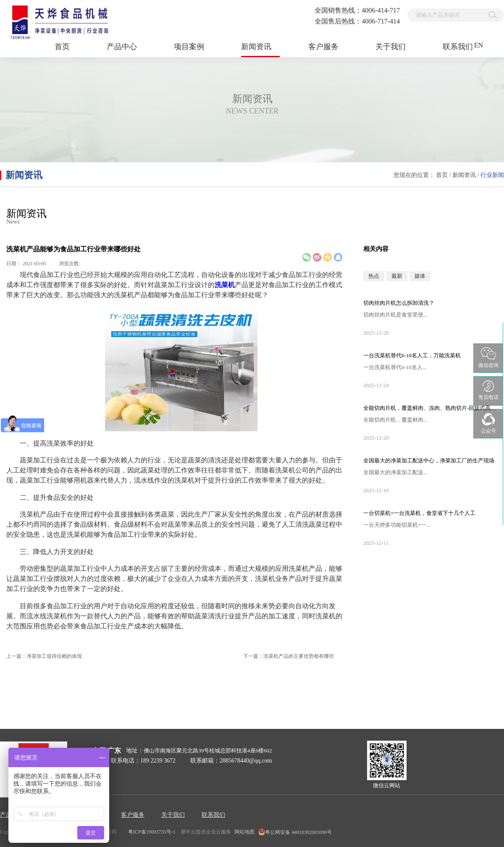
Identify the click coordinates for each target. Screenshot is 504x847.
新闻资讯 (464, 175)
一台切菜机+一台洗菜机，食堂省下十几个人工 (419, 513)
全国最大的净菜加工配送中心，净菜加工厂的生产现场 (429, 460)
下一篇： (289, 656)
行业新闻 (492, 175)
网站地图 (243, 832)
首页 (62, 47)
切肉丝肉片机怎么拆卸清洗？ (399, 303)
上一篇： (44, 656)
